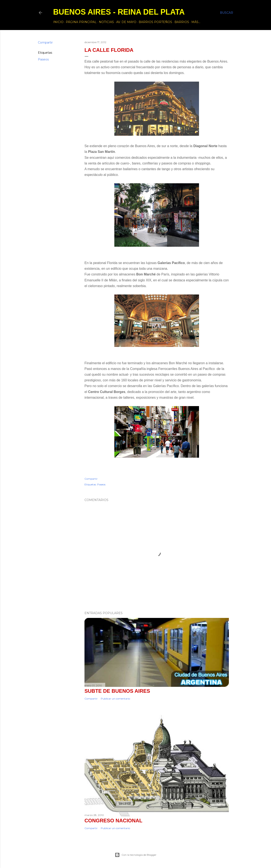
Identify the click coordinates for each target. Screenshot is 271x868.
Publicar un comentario (115, 699)
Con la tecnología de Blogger (136, 855)
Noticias (106, 22)
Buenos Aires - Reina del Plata (119, 12)
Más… (196, 22)
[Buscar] (227, 13)
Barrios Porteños (155, 22)
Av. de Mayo (126, 22)
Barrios (182, 22)
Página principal (81, 22)
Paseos (43, 59)
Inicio (58, 22)
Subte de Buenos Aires (117, 691)
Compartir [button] (45, 42)
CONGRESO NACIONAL (113, 821)
